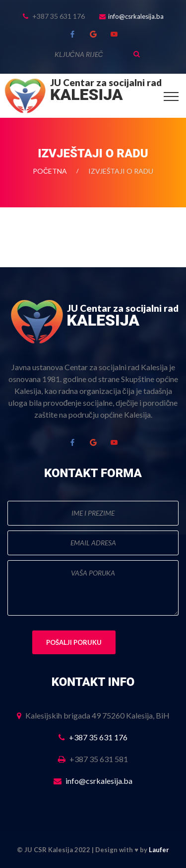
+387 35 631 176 (98, 737)
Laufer (159, 850)
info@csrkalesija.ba (136, 16)
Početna (50, 171)
